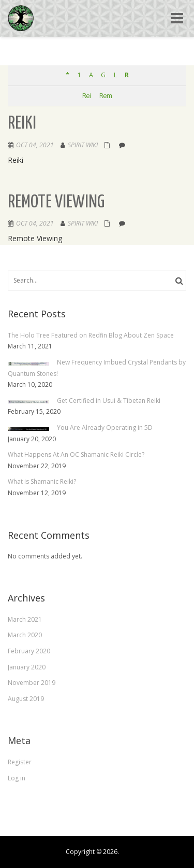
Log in (17, 778)
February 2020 (29, 651)
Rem (106, 96)
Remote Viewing (56, 202)
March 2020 (25, 635)
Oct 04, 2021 (35, 145)
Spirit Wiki (83, 145)
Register (20, 762)
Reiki (22, 124)
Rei (86, 96)
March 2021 (25, 619)
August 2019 (26, 699)
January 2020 (27, 667)
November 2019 (32, 683)
